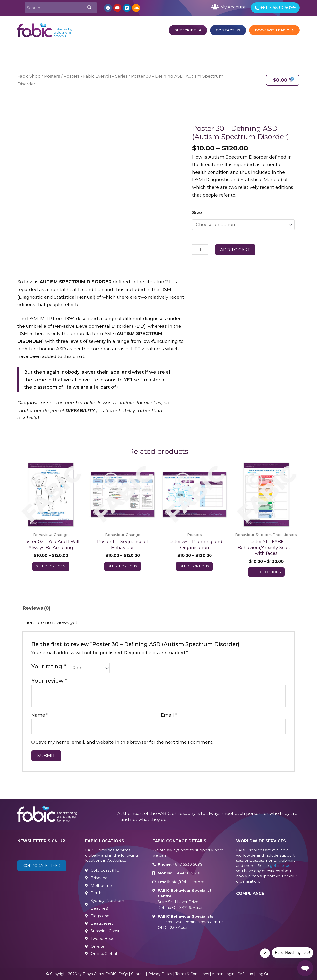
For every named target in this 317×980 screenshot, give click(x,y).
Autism (144, 51)
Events (227, 51)
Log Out (264, 974)
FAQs (123, 974)
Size (197, 213)
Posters (52, 76)
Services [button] (74, 51)
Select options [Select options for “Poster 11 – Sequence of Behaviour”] (123, 566)
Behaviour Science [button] (109, 51)
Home (23, 51)
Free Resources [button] (280, 51)
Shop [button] (250, 51)
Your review (49, 681)
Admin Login (223, 974)
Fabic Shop (29, 76)
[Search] (89, 8)
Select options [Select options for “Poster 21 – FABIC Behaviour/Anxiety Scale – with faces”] (266, 572)
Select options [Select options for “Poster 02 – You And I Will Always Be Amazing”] (51, 566)
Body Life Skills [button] (197, 51)
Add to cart (235, 250)
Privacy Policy (160, 974)
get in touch (281, 866)
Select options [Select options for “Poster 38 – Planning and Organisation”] (194, 566)
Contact (138, 974)
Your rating (49, 666)
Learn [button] (167, 51)
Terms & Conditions (192, 974)
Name (40, 715)
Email (169, 715)
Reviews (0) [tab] (37, 608)
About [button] (50, 51)
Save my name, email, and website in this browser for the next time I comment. (125, 742)
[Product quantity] (200, 250)
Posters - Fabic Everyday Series (96, 76)
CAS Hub (245, 974)
